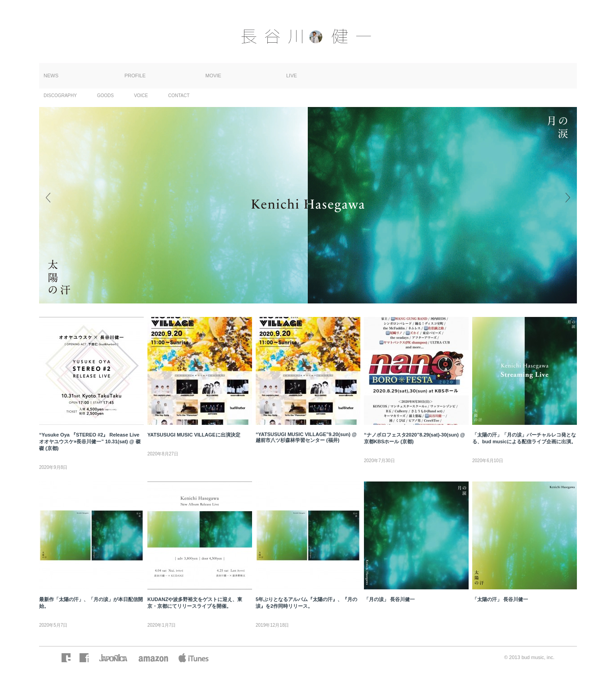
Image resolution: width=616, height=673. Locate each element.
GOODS (105, 96)
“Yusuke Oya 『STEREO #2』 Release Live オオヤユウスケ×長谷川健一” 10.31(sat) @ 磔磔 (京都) (90, 441)
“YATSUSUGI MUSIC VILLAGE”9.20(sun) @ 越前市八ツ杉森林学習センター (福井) (306, 437)
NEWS (51, 76)
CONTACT (179, 96)
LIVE (292, 76)
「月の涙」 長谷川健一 (389, 599)
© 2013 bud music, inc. (529, 657)
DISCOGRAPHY (60, 96)
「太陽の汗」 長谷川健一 (500, 599)
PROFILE (135, 76)
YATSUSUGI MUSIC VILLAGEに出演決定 (194, 435)
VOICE (141, 96)
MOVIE (213, 76)
